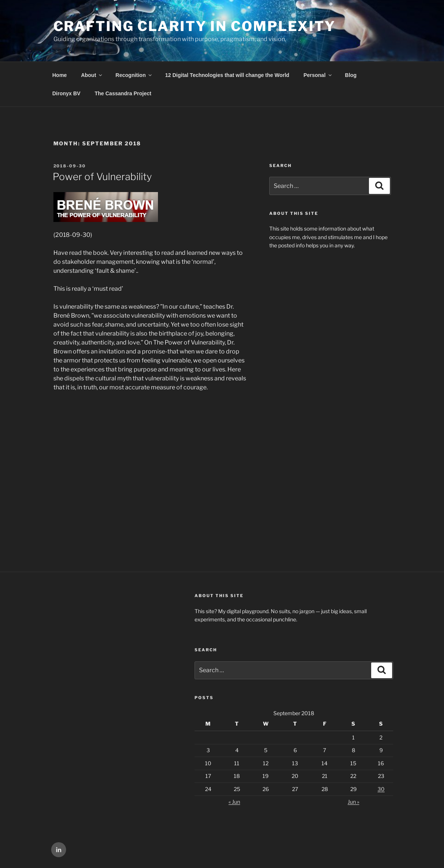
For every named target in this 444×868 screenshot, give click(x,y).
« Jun (234, 802)
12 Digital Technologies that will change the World (227, 75)
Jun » (353, 802)
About (92, 75)
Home (60, 75)
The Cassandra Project (123, 93)
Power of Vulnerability (102, 177)
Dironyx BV (66, 93)
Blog (351, 75)
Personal (318, 75)
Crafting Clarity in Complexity (195, 26)
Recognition (134, 75)
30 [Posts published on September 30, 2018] (381, 789)
